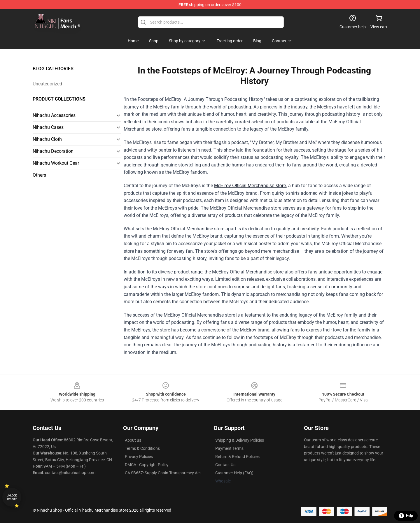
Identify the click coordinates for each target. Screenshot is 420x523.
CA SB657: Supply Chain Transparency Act (163, 473)
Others (39, 175)
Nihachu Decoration (53, 151)
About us (133, 440)
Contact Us (225, 465)
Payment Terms (229, 448)
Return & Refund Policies (237, 457)
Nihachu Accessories (54, 115)
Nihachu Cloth (47, 139)
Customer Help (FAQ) (234, 473)
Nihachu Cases (48, 127)
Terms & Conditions (142, 448)
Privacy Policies (139, 457)
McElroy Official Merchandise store (250, 186)
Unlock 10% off (12, 497)
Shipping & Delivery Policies (240, 440)
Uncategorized (47, 84)
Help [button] (406, 516)
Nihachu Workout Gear (56, 163)
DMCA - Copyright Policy (147, 465)
